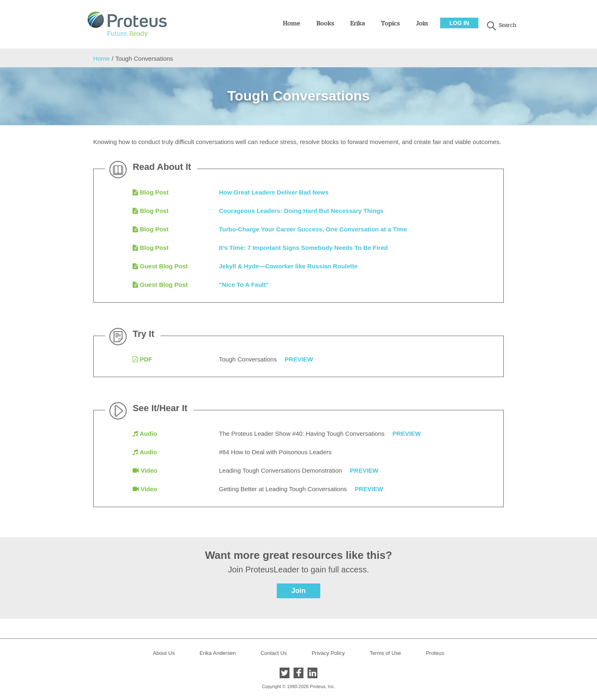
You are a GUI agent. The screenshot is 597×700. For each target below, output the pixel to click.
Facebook (298, 673)
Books (325, 24)
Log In (459, 23)
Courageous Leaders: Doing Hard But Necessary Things (301, 211)
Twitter (285, 673)
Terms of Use (385, 653)
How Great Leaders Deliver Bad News (274, 192)
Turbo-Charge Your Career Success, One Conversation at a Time (313, 229)
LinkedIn (312, 673)
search (491, 26)
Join (422, 24)
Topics (390, 24)
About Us (164, 653)
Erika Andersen (218, 653)
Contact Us (273, 653)
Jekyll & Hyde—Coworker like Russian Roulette (288, 266)
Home (292, 24)
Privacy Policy (328, 653)
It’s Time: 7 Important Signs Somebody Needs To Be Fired (303, 248)
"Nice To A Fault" (244, 285)
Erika (358, 24)
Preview (299, 359)
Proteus (435, 653)
